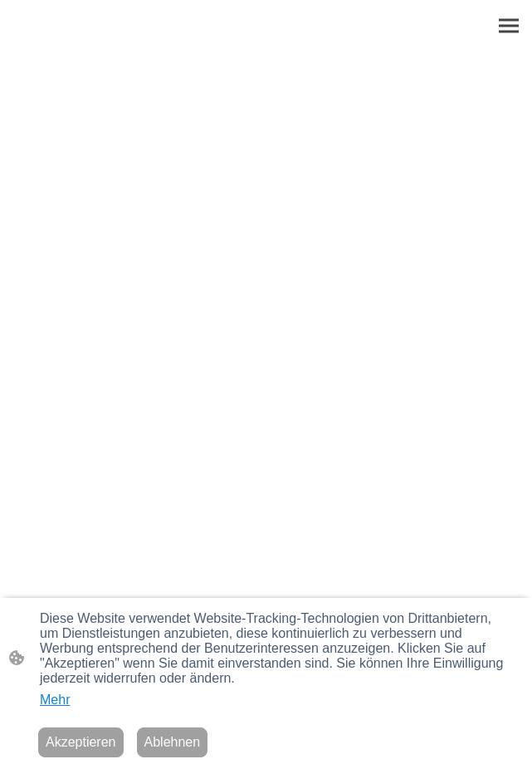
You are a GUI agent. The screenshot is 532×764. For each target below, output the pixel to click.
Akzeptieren (81, 742)
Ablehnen (173, 742)
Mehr (55, 700)
